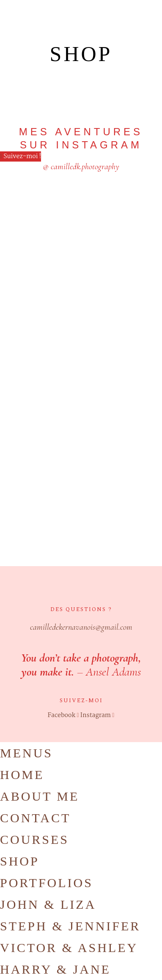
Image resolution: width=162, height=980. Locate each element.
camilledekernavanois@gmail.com (81, 627)
